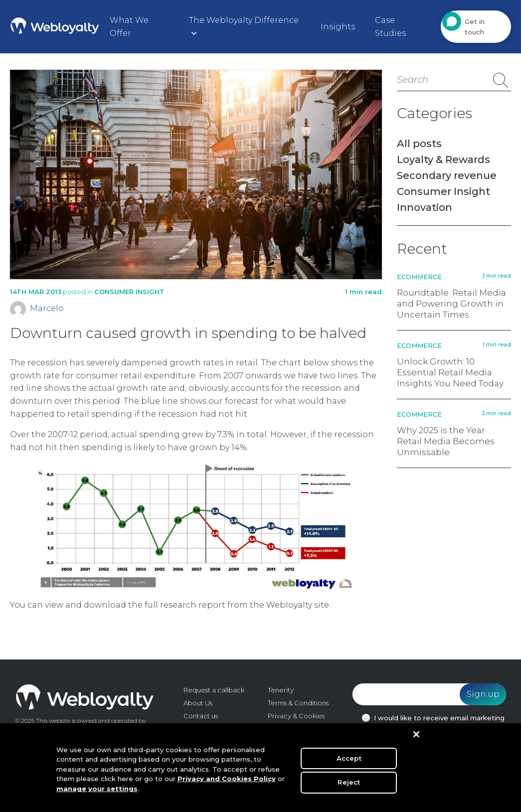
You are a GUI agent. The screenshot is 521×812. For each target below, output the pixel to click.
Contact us (201, 716)
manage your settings (97, 792)
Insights (338, 27)
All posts (419, 144)
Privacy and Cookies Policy (227, 782)
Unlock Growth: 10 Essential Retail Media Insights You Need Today (450, 372)
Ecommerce (419, 277)
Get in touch (475, 27)
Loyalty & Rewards (443, 160)
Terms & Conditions (298, 703)
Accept (349, 761)
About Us (198, 703)
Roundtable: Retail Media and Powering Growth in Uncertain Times (451, 304)
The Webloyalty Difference (244, 20)
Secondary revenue (447, 175)
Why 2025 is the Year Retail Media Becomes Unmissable (446, 441)
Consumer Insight (129, 292)
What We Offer (129, 27)
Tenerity (281, 690)
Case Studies (390, 27)
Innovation (425, 207)
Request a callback (214, 690)
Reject (349, 785)
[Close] (416, 738)
